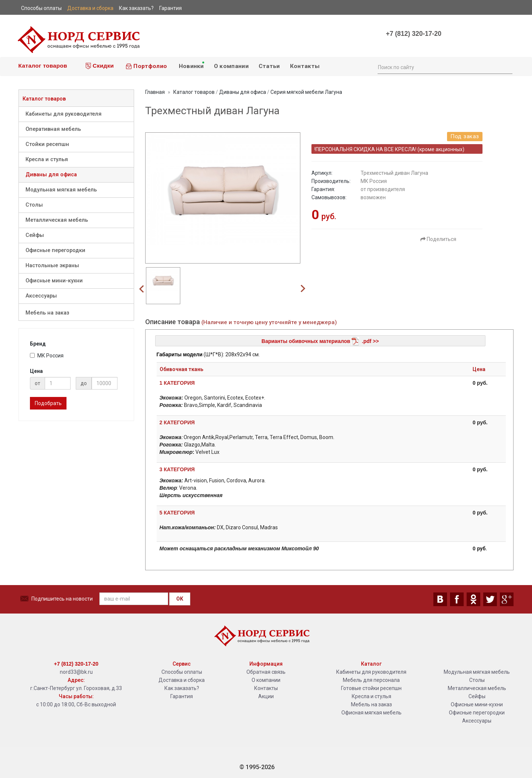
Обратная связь (266, 672)
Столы (34, 205)
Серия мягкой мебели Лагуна (306, 92)
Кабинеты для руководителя (64, 114)
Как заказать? (182, 688)
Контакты (305, 66)
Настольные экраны (52, 266)
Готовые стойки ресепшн (371, 688)
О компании (231, 66)
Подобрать (48, 403)
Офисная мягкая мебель (371, 713)
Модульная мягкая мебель (61, 190)
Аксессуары (41, 296)
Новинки (191, 65)
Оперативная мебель (53, 129)
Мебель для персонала (371, 680)
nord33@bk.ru (76, 672)
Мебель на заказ (47, 313)
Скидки (100, 66)
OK (180, 599)
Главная (155, 92)
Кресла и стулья (47, 159)
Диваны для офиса (51, 175)
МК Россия (47, 356)
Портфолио (146, 66)
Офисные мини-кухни (54, 281)
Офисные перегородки (55, 250)
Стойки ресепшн (47, 144)
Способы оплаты (182, 672)
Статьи (269, 66)
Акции (266, 696)
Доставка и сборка (182, 680)
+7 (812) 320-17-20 (413, 34)
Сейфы (35, 235)
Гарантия (182, 696)
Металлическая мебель (57, 220)
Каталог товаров (42, 66)
